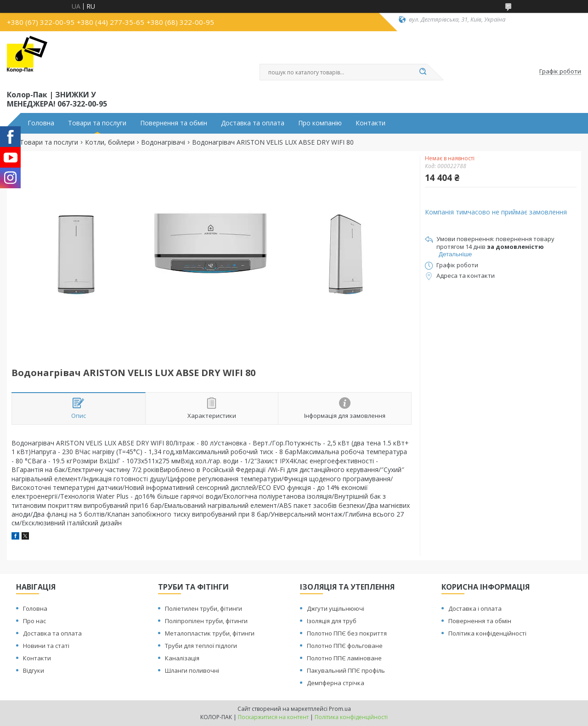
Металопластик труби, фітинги (210, 633)
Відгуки (34, 670)
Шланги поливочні (192, 670)
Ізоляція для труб (332, 621)
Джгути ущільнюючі (336, 608)
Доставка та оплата (253, 123)
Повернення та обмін (174, 123)
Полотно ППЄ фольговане (345, 646)
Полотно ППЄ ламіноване (344, 658)
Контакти (370, 123)
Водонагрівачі (163, 142)
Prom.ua (340, 709)
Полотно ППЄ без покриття (347, 633)
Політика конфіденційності (487, 633)
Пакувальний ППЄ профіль (346, 670)
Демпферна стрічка (336, 683)
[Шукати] (423, 72)
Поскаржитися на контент (273, 717)
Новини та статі (46, 646)
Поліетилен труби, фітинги (204, 608)
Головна (41, 123)
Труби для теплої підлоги (201, 646)
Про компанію (320, 123)
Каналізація (182, 658)
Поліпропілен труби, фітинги (206, 621)
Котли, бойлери (110, 142)
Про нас (34, 621)
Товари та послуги (97, 123)
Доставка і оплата (475, 608)
